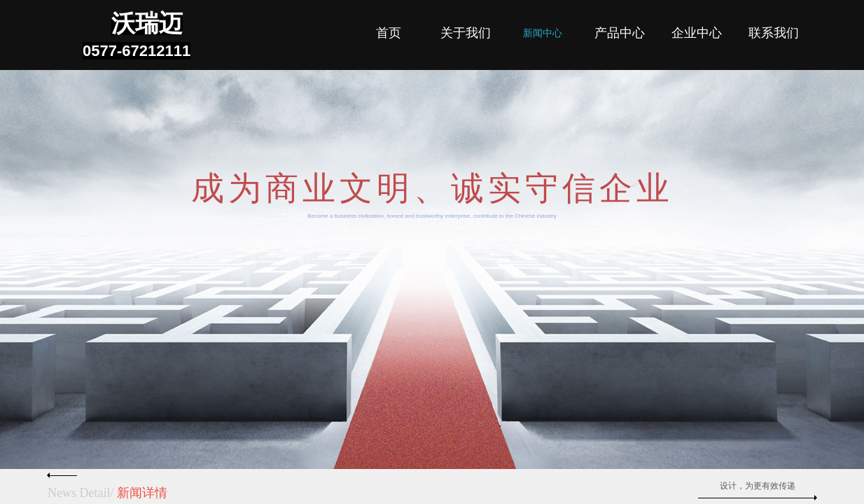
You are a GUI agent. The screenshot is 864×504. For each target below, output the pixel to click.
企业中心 (697, 33)
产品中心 (620, 33)
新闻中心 (543, 33)
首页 (389, 33)
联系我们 (774, 33)
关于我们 (466, 33)
